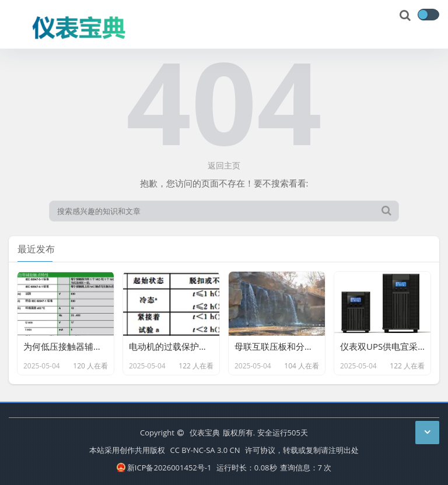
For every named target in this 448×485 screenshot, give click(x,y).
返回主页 (224, 165)
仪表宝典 (205, 433)
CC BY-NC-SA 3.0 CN (205, 450)
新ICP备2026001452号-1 (164, 468)
